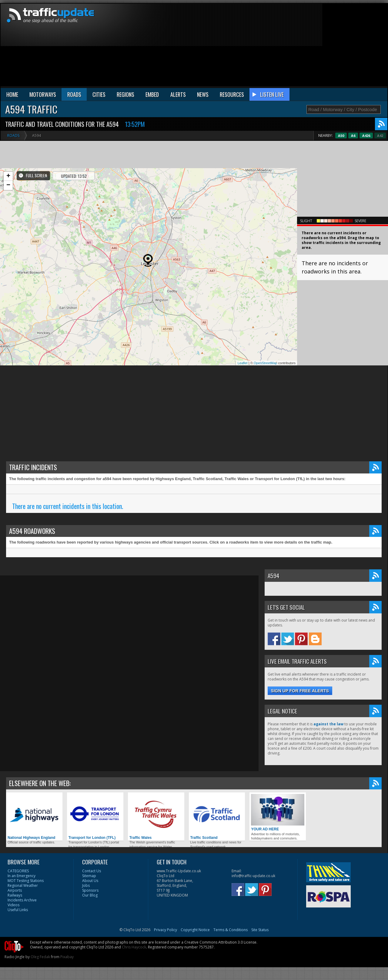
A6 (366, 136)
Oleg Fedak (40, 957)
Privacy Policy (166, 930)
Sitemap (89, 876)
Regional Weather (23, 885)
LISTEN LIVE (272, 94)
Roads (13, 136)
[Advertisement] (307, 46)
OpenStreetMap (266, 363)
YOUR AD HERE (278, 813)
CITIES (99, 94)
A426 (379, 136)
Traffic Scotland (217, 817)
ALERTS (178, 94)
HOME (12, 94)
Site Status (260, 930)
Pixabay (67, 957)
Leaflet (243, 363)
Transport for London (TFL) (95, 817)
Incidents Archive (22, 900)
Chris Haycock (134, 947)
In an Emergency (22, 876)
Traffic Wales (156, 817)
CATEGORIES (18, 871)
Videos (13, 905)
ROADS (74, 94)
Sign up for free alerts (300, 691)
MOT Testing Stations (26, 881)
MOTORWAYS (43, 94)
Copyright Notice (195, 930)
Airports (15, 890)
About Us (90, 881)
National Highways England (34, 817)
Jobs (86, 885)
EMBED (152, 94)
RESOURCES (232, 94)
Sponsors (90, 890)
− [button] (8, 185)
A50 (354, 136)
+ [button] (8, 176)
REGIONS (125, 94)
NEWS (203, 94)
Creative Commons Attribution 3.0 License (220, 942)
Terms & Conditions (231, 930)
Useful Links (18, 910)
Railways (15, 895)
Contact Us (92, 871)
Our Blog (90, 895)
